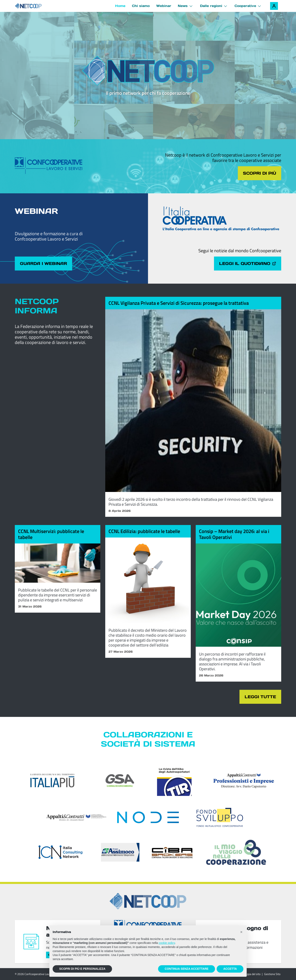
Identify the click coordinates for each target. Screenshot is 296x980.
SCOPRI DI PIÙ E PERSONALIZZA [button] (82, 969)
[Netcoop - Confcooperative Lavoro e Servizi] (37, 6)
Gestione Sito (272, 974)
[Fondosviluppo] (220, 817)
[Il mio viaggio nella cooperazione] (236, 852)
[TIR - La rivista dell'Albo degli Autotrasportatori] (174, 781)
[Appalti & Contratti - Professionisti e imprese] (244, 781)
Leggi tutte (260, 697)
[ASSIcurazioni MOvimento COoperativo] (120, 852)
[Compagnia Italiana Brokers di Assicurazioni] (172, 852)
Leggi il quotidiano (248, 264)
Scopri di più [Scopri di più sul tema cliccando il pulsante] (260, 173)
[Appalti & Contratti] (76, 817)
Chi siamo (141, 6)
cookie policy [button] (167, 943)
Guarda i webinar (43, 264)
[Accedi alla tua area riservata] (274, 6)
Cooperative (245, 6)
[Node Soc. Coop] (148, 817)
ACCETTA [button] (230, 969)
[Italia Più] (52, 781)
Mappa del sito (252, 974)
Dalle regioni (211, 6)
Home (120, 6)
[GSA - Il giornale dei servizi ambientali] (114, 781)
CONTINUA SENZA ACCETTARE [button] (187, 969)
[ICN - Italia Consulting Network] (60, 852)
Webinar (164, 6)
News (183, 6)
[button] (241, 932)
